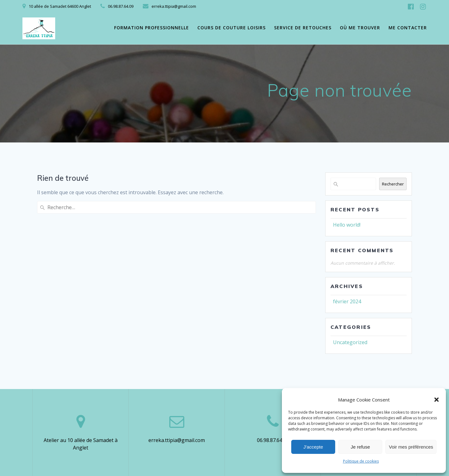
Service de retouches (303, 28)
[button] (437, 400)
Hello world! (347, 225)
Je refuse (360, 447)
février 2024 (347, 301)
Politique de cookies (361, 461)
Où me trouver (360, 28)
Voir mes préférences (411, 447)
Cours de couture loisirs (232, 28)
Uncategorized (350, 342)
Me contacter (408, 28)
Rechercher (393, 184)
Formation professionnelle (152, 28)
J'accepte (313, 447)
